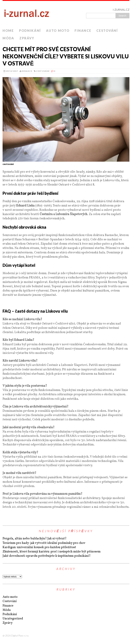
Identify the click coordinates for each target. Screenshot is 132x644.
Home (8, 31)
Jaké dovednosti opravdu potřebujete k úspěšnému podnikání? (47, 556)
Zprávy (27, 38)
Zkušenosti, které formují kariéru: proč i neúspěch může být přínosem (52, 552)
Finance (83, 31)
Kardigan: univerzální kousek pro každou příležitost (39, 547)
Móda (8, 38)
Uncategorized (13, 619)
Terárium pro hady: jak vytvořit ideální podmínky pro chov (44, 543)
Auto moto (58, 31)
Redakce (27, 71)
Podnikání (30, 31)
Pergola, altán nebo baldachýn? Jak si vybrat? (35, 539)
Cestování (107, 31)
